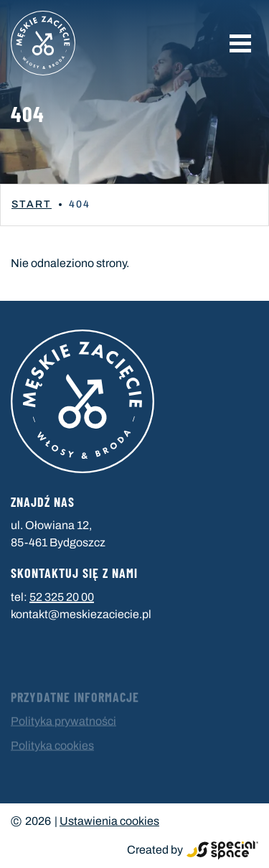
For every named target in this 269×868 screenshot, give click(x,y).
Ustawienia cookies (109, 821)
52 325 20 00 (62, 597)
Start (32, 204)
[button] (240, 43)
